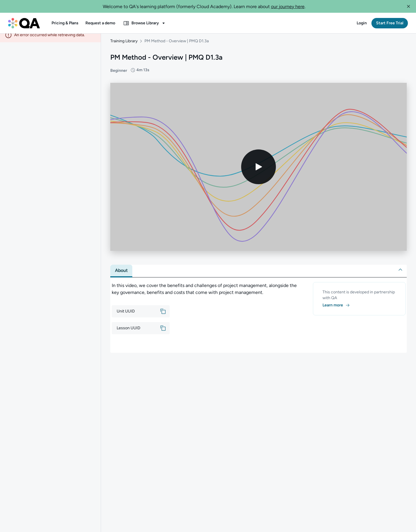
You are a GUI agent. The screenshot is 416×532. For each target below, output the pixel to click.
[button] (408, 6)
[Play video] (259, 173)
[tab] (121, 276)
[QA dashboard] (24, 23)
